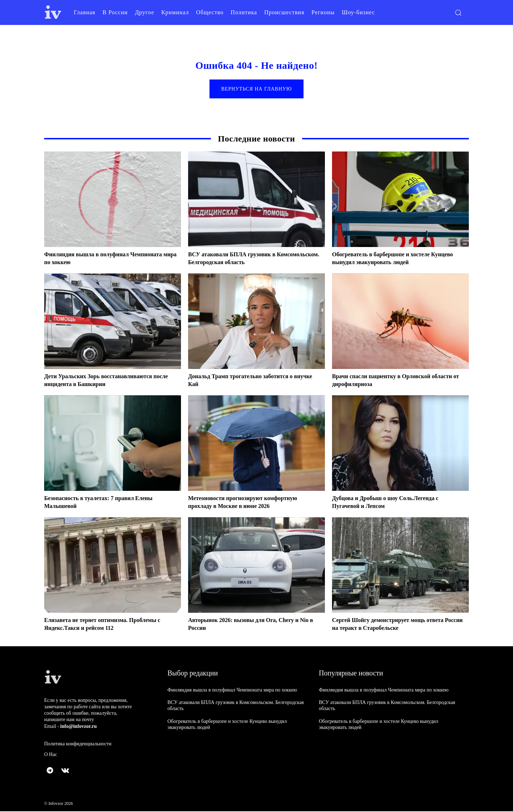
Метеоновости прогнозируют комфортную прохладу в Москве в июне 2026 (249, 503)
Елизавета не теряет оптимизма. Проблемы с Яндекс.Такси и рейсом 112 (110, 625)
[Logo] (53, 12)
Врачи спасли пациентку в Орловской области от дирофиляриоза (387, 381)
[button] (458, 12)
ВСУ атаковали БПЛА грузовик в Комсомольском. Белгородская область (245, 259)
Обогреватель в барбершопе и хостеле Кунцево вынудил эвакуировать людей (388, 259)
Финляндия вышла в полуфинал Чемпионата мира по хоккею (232, 691)
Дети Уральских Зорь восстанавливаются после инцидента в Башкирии (105, 381)
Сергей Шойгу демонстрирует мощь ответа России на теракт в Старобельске (395, 625)
